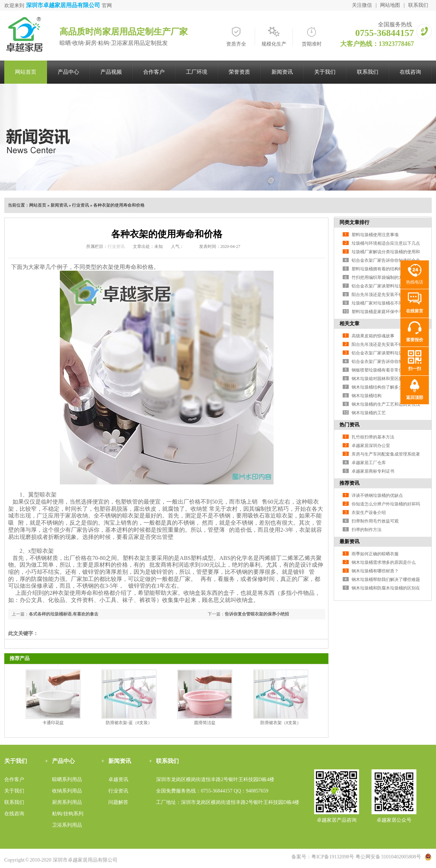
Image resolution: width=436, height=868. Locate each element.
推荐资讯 (349, 483)
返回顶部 (415, 397)
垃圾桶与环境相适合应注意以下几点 (386, 243)
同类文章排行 (354, 222)
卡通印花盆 (53, 723)
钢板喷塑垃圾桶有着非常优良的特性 (386, 370)
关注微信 (362, 5)
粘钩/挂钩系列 (68, 814)
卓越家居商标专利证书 (373, 471)
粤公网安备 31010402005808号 (388, 857)
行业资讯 (81, 205)
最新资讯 (349, 542)
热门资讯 (349, 425)
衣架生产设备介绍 (369, 513)
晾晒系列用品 (67, 779)
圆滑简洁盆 (205, 723)
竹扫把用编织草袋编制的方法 (379, 277)
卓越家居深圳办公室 (371, 446)
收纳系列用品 (67, 791)
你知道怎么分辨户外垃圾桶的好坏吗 (386, 504)
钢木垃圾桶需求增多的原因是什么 (384, 562)
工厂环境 (197, 72)
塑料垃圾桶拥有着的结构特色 (379, 269)
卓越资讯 (118, 779)
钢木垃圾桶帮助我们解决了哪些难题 (386, 579)
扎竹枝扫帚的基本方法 (373, 437)
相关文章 (349, 324)
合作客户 (154, 72)
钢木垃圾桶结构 (367, 396)
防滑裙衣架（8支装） (281, 723)
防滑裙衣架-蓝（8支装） (129, 723)
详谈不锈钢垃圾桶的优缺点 (377, 495)
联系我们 (418, 5)
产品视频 (111, 72)
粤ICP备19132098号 (333, 857)
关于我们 (325, 72)
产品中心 (68, 72)
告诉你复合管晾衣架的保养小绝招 (257, 614)
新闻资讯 (282, 72)
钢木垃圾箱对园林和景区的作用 (381, 379)
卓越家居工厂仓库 (369, 463)
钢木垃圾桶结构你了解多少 (377, 387)
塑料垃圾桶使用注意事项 (375, 235)
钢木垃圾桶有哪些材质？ (375, 571)
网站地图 (390, 5)
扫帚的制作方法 (367, 530)
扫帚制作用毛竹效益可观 (375, 521)
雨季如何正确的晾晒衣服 (375, 554)
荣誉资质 (239, 72)
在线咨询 (410, 72)
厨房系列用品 (67, 802)
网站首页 (26, 72)
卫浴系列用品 (67, 825)
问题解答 (118, 802)
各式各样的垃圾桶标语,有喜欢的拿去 (64, 614)
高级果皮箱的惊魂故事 (373, 336)
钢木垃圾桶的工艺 (369, 413)
